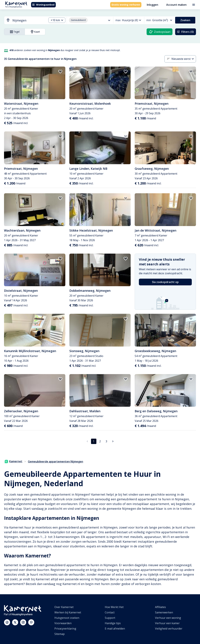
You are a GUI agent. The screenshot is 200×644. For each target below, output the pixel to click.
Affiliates (160, 607)
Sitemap (60, 634)
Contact (110, 612)
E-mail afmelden (115, 629)
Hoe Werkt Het (114, 607)
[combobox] (24, 20)
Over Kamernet (64, 607)
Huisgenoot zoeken (67, 618)
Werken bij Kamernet (68, 612)
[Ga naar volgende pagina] (113, 441)
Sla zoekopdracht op (165, 282)
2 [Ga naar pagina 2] (100, 441)
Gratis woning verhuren (126, 5)
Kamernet (14, 461)
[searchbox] (29, 20)
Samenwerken (164, 612)
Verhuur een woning (168, 618)
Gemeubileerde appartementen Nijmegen (55, 461)
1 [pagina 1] (94, 441)
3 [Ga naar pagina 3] (106, 441)
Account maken (176, 5)
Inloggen (152, 5)
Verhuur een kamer (167, 623)
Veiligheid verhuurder (169, 629)
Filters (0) (185, 32)
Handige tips (113, 623)
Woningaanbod (43, 5)
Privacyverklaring (65, 629)
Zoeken (185, 20)
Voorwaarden (63, 623)
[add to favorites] (60, 72)
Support (110, 618)
